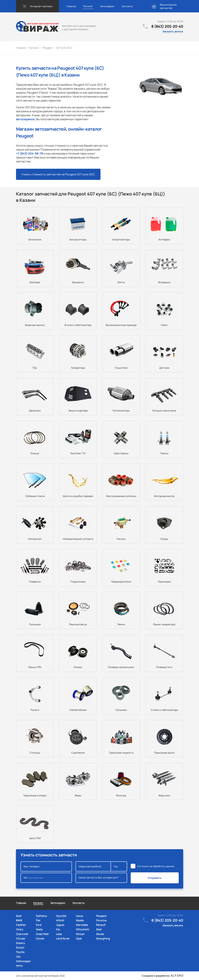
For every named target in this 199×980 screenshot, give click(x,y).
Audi (19, 916)
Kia (58, 929)
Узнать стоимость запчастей (58, 174)
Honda (40, 938)
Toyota (20, 952)
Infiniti (60, 920)
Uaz (18, 956)
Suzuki (20, 947)
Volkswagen (23, 961)
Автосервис (107, 6)
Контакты (127, 6)
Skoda (100, 934)
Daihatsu (42, 916)
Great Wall (42, 934)
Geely (39, 929)
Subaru (20, 943)
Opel (79, 938)
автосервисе (25, 119)
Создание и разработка (162, 976)
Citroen (21, 938)
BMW (19, 920)
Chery (20, 929)
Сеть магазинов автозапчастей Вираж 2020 (40, 976)
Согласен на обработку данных (156, 866)
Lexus (80, 916)
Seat (99, 929)
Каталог (88, 6)
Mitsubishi (83, 929)
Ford (39, 925)
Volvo (19, 966)
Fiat (38, 920)
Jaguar (60, 925)
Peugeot (101, 916)
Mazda (80, 920)
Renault (101, 925)
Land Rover (63, 938)
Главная (71, 6)
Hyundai (61, 916)
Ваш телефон (46, 866)
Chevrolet (22, 934)
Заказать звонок (173, 31)
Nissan (80, 934)
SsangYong (103, 938)
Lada (59, 934)
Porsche (101, 920)
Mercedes (82, 925)
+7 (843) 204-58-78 (29, 153)
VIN (46, 878)
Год (119, 866)
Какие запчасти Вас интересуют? (101, 878)
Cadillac (21, 925)
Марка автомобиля (93, 866)
